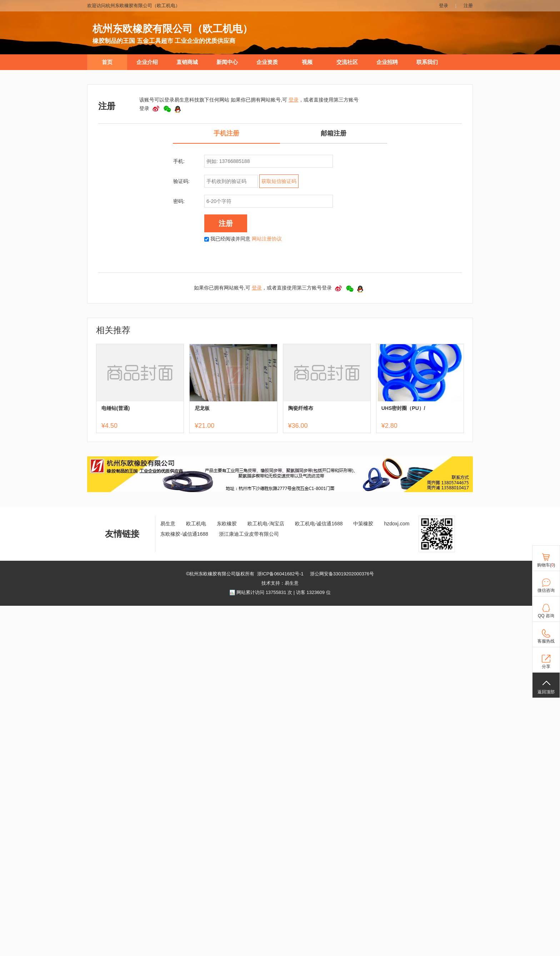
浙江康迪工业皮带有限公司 (249, 534)
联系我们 (427, 62)
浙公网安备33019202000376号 (342, 574)
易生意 (168, 524)
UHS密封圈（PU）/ (403, 408)
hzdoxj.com (397, 524)
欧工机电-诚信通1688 (319, 524)
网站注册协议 (267, 239)
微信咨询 (546, 590)
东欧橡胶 (227, 524)
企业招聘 (387, 62)
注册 (468, 6)
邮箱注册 (334, 133)
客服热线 (546, 641)
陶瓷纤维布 (301, 408)
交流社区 (347, 62)
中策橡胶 (363, 524)
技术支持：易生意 (280, 583)
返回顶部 (546, 692)
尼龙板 (202, 408)
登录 (444, 6)
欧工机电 (196, 524)
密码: (179, 201)
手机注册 (226, 133)
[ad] (280, 491)
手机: (179, 161)
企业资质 (267, 62)
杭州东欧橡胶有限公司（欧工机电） (172, 29)
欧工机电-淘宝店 (266, 524)
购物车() (546, 565)
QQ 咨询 (546, 616)
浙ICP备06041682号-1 (280, 574)
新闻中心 (227, 62)
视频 (307, 62)
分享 (546, 667)
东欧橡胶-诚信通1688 (184, 534)
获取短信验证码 (279, 181)
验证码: (181, 181)
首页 (107, 62)
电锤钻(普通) (116, 408)
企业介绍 (147, 62)
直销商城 (187, 62)
